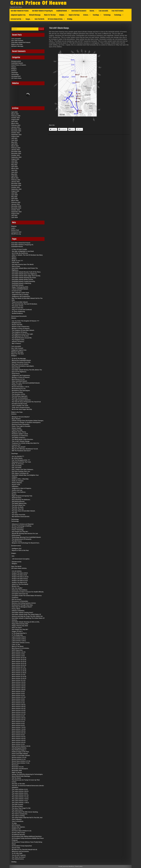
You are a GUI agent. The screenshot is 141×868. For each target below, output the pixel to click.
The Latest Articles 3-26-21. (20, 791)
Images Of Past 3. (17, 631)
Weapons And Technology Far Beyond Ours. (26, 543)
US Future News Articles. (55, 19)
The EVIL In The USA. (18, 784)
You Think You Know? (19, 857)
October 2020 (16, 187)
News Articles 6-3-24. (18, 722)
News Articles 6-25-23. (19, 718)
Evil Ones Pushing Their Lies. (21, 471)
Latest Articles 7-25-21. (19, 641)
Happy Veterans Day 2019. (20, 626)
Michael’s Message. (35, 15)
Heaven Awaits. (17, 428)
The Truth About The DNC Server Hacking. (25, 812)
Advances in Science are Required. (23, 524)
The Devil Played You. (19, 505)
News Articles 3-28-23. (19, 690)
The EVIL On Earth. (18, 507)
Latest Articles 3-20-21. (19, 637)
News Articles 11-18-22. (19, 673)
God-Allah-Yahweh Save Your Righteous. (25, 274)
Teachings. (96, 15)
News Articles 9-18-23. (19, 740)
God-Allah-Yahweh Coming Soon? (22, 613)
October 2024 (16, 118)
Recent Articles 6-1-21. (19, 759)
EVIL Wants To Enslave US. (20, 473)
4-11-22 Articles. (17, 571)
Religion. (62, 15)
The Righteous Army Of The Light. (22, 334)
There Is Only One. (18, 308)
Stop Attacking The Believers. (21, 500)
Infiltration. (15, 486)
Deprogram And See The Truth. (21, 462)
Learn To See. (16, 644)
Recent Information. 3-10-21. (21, 387)
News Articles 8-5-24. (18, 735)
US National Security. (18, 835)
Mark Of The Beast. (18, 646)
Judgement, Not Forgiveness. (21, 296)
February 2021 (16, 180)
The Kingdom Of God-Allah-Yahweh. (23, 330)
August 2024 (15, 120)
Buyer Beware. (16, 419)
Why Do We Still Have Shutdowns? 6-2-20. (25, 449)
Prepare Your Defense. (19, 492)
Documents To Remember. (20, 601)
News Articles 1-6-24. (18, 656)
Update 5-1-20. (16, 829)
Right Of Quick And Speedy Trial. (22, 496)
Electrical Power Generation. (21, 424)
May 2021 (14, 174)
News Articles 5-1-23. (18, 703)
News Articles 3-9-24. (18, 693)
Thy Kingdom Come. (18, 340)
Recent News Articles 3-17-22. (21, 761)
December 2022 (16, 152)
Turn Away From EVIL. (19, 515)
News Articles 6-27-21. (19, 720)
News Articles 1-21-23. (19, 652)
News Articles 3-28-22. (19, 688)
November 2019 (16, 208)
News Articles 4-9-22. (18, 699)
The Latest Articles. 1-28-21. (21, 803)
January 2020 (16, 204)
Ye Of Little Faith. (17, 853)
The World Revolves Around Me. (22, 338)
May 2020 (14, 197)
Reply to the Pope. (74, 15)
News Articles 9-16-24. (19, 739)
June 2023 (15, 140)
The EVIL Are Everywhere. (20, 398)
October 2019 (16, 210)
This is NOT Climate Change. (21, 441)
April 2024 (15, 121)
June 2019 (15, 217)
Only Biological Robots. (19, 748)
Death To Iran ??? (17, 261)
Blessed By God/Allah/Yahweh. (21, 360)
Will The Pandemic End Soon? (21, 451)
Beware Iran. (16, 586)
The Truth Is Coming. (18, 816)
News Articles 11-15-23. (19, 671)
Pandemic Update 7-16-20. (20, 434)
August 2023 (15, 136)
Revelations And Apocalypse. (21, 390)
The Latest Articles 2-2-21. (20, 789)
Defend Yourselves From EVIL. (21, 362)
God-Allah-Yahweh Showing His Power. (24, 278)
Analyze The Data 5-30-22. (20, 579)
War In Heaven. (17, 343)
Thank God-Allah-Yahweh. (20, 302)
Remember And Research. (20, 769)
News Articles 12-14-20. (19, 676)
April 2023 (15, 144)
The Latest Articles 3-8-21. (20, 793)
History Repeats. (17, 483)
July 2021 (14, 170)
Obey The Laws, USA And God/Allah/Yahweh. (26, 383)
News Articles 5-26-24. (19, 707)
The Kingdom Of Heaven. (20, 332)
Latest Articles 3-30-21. (19, 639)
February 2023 (16, 148)
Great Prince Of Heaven (38, 3)
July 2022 (14, 161)
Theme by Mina (79, 866)
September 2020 (16, 189)
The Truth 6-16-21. (17, 810)
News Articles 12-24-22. (19, 678)
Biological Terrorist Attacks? (21, 417)
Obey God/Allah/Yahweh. (20, 381)
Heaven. (92, 11)
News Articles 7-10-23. (19, 727)
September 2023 (16, 135)
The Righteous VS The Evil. (20, 336)
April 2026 (15, 112)
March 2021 (15, 178)
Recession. (15, 765)
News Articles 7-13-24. (19, 729)
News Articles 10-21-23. (19, 665)
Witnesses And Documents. (20, 851)
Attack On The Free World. (20, 584)
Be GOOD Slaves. (17, 458)
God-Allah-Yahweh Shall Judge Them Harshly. (26, 276)
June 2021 (15, 172)
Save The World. (40, 19)
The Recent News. (17, 806)
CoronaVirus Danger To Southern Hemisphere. (26, 422)
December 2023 (16, 129)
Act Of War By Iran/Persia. (20, 253)
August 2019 (15, 214)
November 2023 (16, 131)
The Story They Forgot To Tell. (21, 808)
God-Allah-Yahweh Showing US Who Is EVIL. (26, 622)
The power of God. (18, 306)
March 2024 (15, 123)
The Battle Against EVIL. (19, 503)
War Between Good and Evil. (21, 517)
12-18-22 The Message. (19, 359)
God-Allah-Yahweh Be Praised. (20, 11)
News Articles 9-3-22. (18, 744)
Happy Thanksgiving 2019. (20, 287)
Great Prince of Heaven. (19, 65)
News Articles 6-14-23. (19, 712)
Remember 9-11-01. (18, 767)
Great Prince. (16, 374)
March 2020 (15, 200)
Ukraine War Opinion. (18, 827)
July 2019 (14, 216)
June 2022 (15, 163)
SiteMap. (70, 19)
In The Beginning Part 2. (19, 633)
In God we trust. (17, 291)
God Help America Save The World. (23, 264)
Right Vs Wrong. (17, 772)
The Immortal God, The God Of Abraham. (25, 304)
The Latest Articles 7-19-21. (20, 799)
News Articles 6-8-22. (18, 725)
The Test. (15, 513)
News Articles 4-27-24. (19, 697)
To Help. (14, 823)
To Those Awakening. (18, 311)
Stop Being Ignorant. (18, 501)
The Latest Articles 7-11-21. (20, 797)
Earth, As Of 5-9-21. (18, 464)
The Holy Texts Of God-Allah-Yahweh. (24, 511)
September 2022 (16, 157)
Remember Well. (17, 771)
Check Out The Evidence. (20, 590)
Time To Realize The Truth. (20, 406)
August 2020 (15, 191)
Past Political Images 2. (19, 750)
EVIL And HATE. (17, 466)
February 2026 (16, 116)
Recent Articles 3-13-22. (19, 757)
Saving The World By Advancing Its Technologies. (27, 774)
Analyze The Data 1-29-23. (20, 573)
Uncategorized (16, 76)
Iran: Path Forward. (118, 11)
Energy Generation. (18, 528)
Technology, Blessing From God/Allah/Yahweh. (26, 537)
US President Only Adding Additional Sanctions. (27, 836)
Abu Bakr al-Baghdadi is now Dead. (23, 251)
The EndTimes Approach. (20, 396)
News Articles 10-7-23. (19, 667)
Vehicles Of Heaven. (18, 342)
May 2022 (14, 165)
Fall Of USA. (16, 263)
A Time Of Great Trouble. (20, 249)
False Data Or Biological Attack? (22, 607)
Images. (28, 19)
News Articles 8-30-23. (19, 731)
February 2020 (16, 202)
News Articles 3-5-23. (18, 692)
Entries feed (15, 230)
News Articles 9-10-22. (19, 737)
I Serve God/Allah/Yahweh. (20, 289)
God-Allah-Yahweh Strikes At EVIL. (23, 279)
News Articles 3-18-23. (19, 686)
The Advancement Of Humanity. (22, 539)
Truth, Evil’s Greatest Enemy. (21, 407)
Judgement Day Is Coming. (20, 295)
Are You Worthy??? (18, 456)
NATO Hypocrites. (17, 650)
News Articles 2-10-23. (19, 682)
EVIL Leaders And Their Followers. (23, 470)
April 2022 (15, 167)
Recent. (14, 494)
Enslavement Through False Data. (22, 605)
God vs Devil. (16, 368)
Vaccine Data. (16, 848)
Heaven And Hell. (17, 325)
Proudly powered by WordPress (66, 866)
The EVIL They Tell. (18, 509)
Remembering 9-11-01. (19, 389)
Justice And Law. (17, 490)
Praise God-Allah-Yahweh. (20, 754)
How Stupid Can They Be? (20, 532)
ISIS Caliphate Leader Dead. (21, 293)
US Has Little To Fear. (19, 833)
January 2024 (16, 127)
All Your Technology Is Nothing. (22, 526)
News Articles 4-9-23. (18, 701)
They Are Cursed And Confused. (22, 310)
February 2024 (16, 125)
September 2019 (16, 212)
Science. (86, 15)
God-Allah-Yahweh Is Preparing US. (43, 11)
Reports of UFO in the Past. (20, 550)
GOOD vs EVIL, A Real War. (20, 479)
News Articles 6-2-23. (18, 716)
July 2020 (14, 193)
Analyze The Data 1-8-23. (20, 575)
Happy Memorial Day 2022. (20, 624)
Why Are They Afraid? (19, 447)
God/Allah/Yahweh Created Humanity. (24, 281)
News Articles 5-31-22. (19, 708)
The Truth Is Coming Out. (20, 814)
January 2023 (16, 150)
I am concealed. (103, 11)
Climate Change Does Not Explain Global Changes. (28, 421)
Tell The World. (16, 778)
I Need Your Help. (17, 430)
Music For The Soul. (50, 15)
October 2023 (16, 133)
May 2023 (14, 142)
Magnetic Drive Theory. (19, 432)
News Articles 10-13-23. (19, 660)
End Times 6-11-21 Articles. (20, 364)
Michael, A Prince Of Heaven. (21, 328)
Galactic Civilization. (18, 611)
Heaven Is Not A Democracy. (21, 327)
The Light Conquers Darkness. (21, 400)
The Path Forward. (18, 804)
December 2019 (16, 206)
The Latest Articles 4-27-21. (20, 795)
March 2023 (15, 146)
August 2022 (15, 159)
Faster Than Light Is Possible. (21, 426)
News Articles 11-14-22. (19, 669)
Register (14, 226)
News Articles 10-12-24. (19, 658)
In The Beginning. (17, 635)
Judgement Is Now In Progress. (22, 488)
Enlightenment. (17, 323)
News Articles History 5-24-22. (21, 746)
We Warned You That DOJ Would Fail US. (25, 850)
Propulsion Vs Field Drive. (20, 436)
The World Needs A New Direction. (23, 439)
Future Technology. (18, 530)
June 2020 (15, 195)
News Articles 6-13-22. (19, 710)
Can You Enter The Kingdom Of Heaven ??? (25, 321)
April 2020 (15, 199)
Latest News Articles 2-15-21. (21, 643)
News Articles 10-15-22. (19, 661)
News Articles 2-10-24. (19, 684)
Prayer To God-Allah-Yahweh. (21, 755)
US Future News (16, 78)
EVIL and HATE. (17, 468)
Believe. (14, 259)
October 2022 (16, 155)
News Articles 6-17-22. (19, 714)
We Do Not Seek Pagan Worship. (22, 409)
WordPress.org (16, 234)
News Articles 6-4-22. (18, 724)
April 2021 (15, 176)
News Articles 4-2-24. (18, 695)
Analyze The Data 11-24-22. (20, 577)
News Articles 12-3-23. (19, 680)
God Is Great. (16, 266)
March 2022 (15, 168)
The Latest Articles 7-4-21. (20, 801)
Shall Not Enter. (17, 498)
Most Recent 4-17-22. (18, 379)
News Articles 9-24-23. (19, 742)
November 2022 (16, 153)
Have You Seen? (17, 628)
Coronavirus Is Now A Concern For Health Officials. (28, 592)
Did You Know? (17, 599)
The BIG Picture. (17, 541)
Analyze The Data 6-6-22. (20, 582)
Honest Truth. (16, 485)
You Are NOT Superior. (19, 855)
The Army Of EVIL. (18, 392)
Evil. (13, 556)
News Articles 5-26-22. (19, 705)
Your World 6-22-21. (18, 859)
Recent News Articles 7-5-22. (21, 763)
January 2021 (16, 182)
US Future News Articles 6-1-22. (22, 831)
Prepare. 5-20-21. (17, 385)
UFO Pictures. (16, 825)
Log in (13, 228)
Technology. (107, 15)
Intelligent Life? (17, 549)
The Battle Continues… (19, 438)
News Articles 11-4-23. (19, 675)
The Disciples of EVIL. (19, 394)
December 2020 (16, 184)
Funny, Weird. (16, 609)
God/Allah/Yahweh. (62, 11)
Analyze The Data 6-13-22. (20, 581)
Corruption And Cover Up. (20, 594)
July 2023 (14, 138)
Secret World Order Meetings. (21, 776)
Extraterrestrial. (16, 19)
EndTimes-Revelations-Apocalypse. (23, 366)
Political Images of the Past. (21, 752)
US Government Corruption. (21, 559)
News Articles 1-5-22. (18, 654)
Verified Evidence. (17, 313)
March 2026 (15, 114)
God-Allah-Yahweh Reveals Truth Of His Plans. (26, 272)
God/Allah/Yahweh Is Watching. (22, 283)
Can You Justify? (17, 588)
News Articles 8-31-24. (19, 733)
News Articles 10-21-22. (19, 663)
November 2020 (16, 185)
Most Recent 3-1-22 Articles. (21, 648)
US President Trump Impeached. (22, 846)
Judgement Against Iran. (18, 15)
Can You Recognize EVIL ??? (21, 460)
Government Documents (79, 11)
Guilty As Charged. (18, 481)
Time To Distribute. (18, 821)
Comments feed (16, 232)
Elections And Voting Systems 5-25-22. (24, 603)
